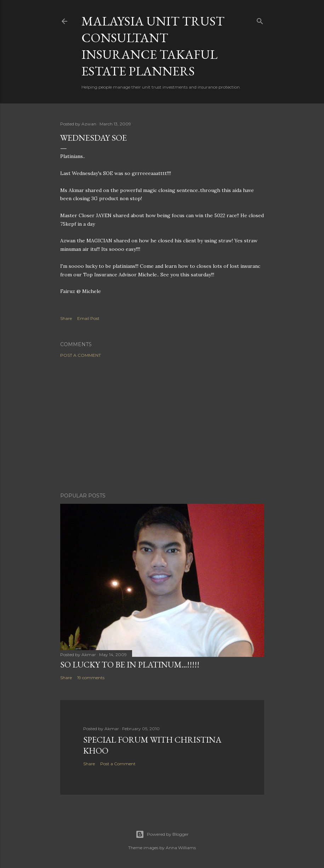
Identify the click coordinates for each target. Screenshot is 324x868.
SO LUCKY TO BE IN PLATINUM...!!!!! (130, 664)
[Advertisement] (162, 425)
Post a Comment (81, 355)
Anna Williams (181, 848)
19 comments (91, 678)
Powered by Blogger (162, 834)
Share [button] (66, 318)
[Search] (260, 20)
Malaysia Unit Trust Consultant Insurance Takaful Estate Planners (153, 46)
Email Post (88, 318)
